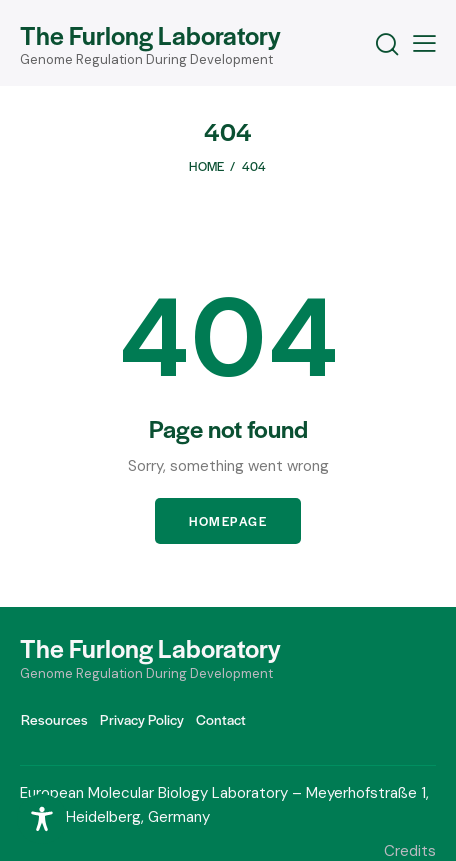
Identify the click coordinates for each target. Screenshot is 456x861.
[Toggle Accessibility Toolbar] (42, 819)
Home (206, 166)
